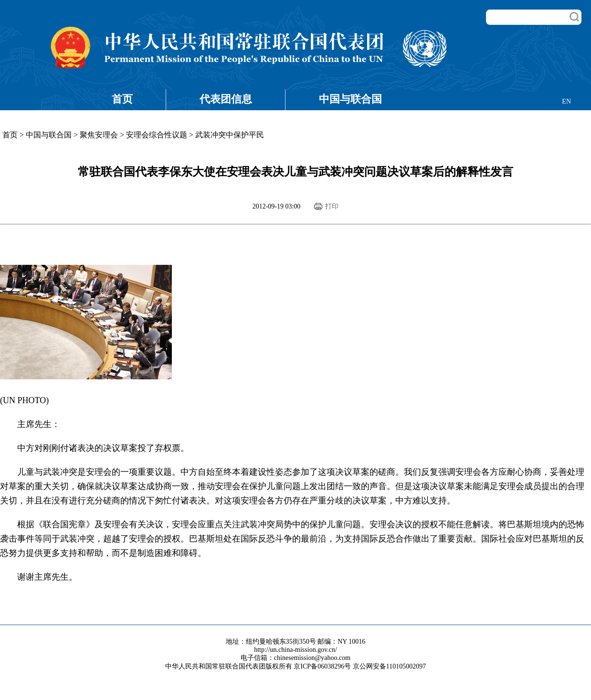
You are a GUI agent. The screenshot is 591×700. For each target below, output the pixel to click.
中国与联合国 (350, 99)
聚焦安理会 (99, 135)
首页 (122, 99)
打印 (332, 206)
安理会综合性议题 (157, 135)
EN (566, 101)
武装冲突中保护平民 (230, 135)
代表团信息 (226, 99)
